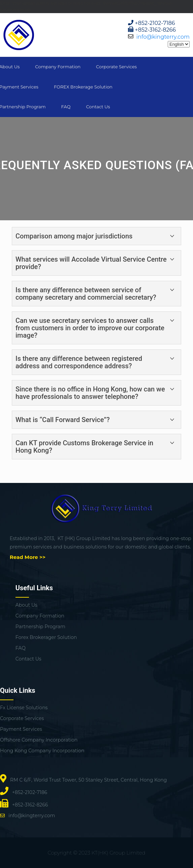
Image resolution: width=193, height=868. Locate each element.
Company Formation (58, 67)
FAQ (66, 107)
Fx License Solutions (24, 708)
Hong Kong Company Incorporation (42, 751)
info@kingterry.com (163, 37)
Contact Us (98, 107)
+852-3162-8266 (156, 30)
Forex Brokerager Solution (46, 637)
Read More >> (28, 557)
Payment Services (21, 729)
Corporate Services (116, 67)
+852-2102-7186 (155, 23)
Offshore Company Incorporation (39, 740)
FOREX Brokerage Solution (83, 87)
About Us (26, 605)
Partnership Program (40, 627)
